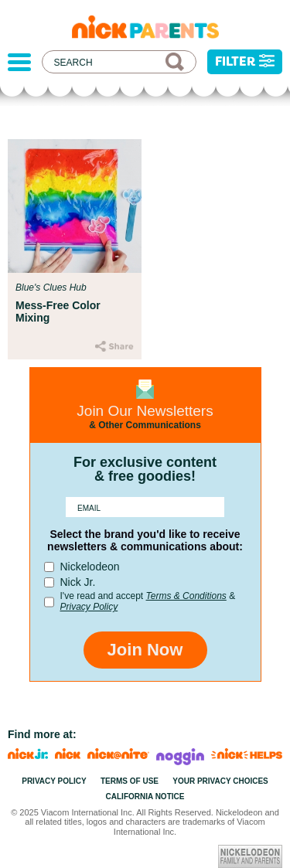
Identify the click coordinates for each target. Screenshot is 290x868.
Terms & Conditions (186, 596)
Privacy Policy (89, 607)
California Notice (145, 797)
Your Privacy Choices (220, 781)
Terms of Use (130, 781)
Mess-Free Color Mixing (58, 311)
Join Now (145, 650)
